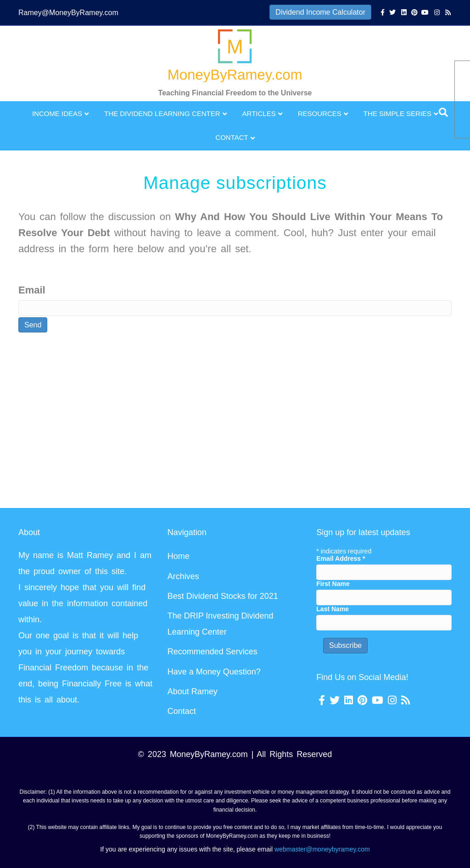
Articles (259, 113)
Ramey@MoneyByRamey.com (68, 13)
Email (32, 290)
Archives (183, 576)
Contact (232, 137)
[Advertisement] (235, 422)
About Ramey (193, 691)
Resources (320, 113)
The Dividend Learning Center (162, 113)
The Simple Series (397, 113)
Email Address (341, 558)
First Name (333, 584)
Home (179, 556)
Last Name (333, 609)
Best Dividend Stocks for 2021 (223, 596)
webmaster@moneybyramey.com (322, 849)
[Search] (443, 112)
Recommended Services (213, 652)
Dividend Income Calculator (320, 12)
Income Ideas (57, 113)
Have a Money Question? (214, 672)
